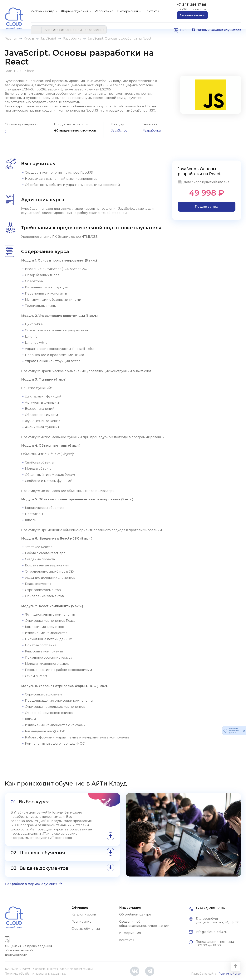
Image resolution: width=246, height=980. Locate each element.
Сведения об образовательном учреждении (144, 924)
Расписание (104, 11)
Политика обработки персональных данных (35, 974)
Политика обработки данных (234, 730)
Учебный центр (43, 11)
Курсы (29, 38)
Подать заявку (207, 207)
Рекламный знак (230, 974)
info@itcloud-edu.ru (191, 9)
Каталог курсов (84, 914)
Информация (128, 11)
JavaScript (48, 38)
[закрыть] (244, 731)
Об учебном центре (135, 914)
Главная (11, 38)
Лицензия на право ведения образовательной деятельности (28, 950)
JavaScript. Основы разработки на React (199, 171)
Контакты (152, 11)
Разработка (72, 38)
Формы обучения (75, 11)
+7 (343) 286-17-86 (191, 5)
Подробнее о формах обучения (31, 884)
